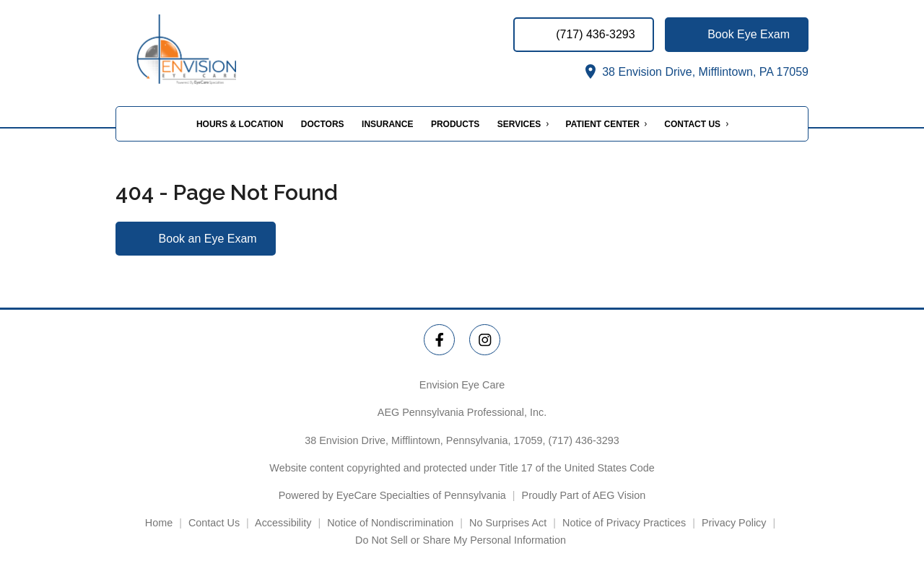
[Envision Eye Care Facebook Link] (439, 340)
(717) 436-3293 (583, 440)
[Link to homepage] (196, 49)
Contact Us (692, 124)
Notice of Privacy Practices (624, 523)
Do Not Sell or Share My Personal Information (462, 540)
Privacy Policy (734, 523)
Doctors (323, 124)
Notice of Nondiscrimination (390, 523)
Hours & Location (240, 124)
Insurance (387, 124)
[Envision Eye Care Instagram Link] (485, 340)
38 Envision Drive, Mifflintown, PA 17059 (695, 72)
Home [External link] (159, 523)
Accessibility (283, 523)
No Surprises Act (508, 523)
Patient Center (603, 124)
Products (455, 124)
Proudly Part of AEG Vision (584, 495)
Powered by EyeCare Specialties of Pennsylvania (392, 495)
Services (519, 124)
